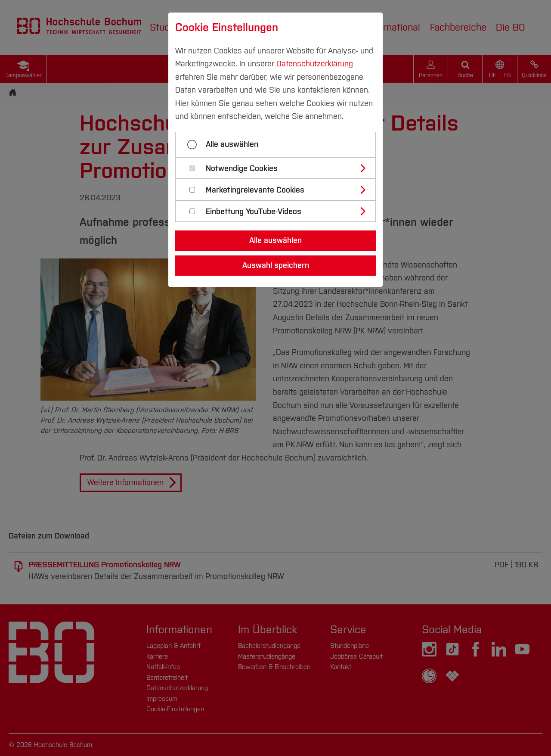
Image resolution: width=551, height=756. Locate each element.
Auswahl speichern (276, 265)
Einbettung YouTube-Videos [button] (254, 212)
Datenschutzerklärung (315, 64)
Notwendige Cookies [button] (242, 169)
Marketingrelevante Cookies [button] (255, 190)
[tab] (279, 168)
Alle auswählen (232, 144)
